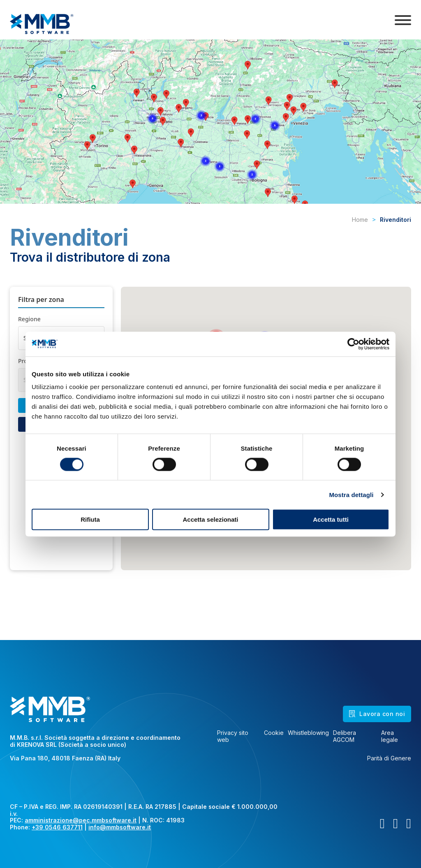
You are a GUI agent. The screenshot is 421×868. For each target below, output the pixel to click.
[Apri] (403, 20)
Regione (29, 319)
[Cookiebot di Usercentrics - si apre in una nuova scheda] (353, 344)
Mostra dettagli (351, 494)
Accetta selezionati (210, 519)
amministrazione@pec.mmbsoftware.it (81, 820)
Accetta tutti (331, 519)
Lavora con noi (377, 714)
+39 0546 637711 (57, 827)
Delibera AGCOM (345, 736)
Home (360, 220)
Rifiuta (90, 519)
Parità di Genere (389, 758)
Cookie (274, 733)
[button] (201, 323)
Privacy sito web (233, 736)
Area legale (390, 736)
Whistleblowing (308, 733)
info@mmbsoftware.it (120, 827)
